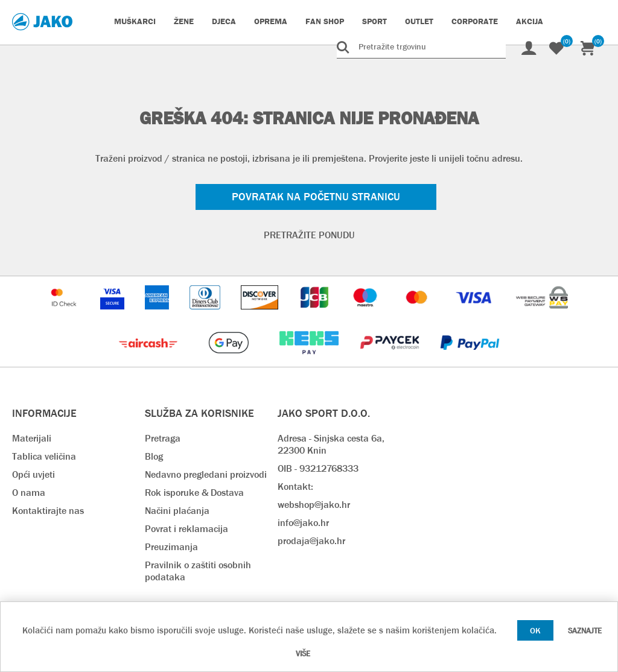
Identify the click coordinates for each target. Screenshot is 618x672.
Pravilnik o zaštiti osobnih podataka (198, 571)
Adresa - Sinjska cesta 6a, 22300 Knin (331, 444)
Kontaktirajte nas (48, 511)
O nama (29, 493)
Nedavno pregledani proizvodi (206, 474)
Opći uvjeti (33, 474)
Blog (154, 456)
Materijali (32, 438)
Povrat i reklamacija (186, 529)
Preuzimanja (171, 547)
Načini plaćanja (177, 511)
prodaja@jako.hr (311, 541)
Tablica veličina (44, 456)
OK (535, 630)
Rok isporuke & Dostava (194, 493)
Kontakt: (295, 487)
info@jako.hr (303, 523)
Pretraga (163, 438)
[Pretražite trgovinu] (421, 46)
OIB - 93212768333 (318, 468)
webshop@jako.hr (314, 505)
